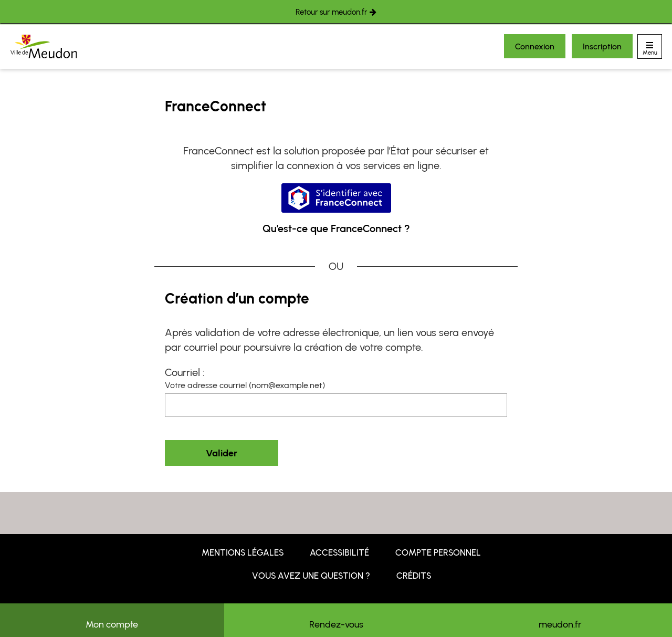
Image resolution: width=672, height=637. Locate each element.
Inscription (602, 46)
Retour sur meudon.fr (331, 12)
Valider (222, 453)
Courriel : (185, 372)
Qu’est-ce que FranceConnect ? (336, 228)
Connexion (535, 46)
